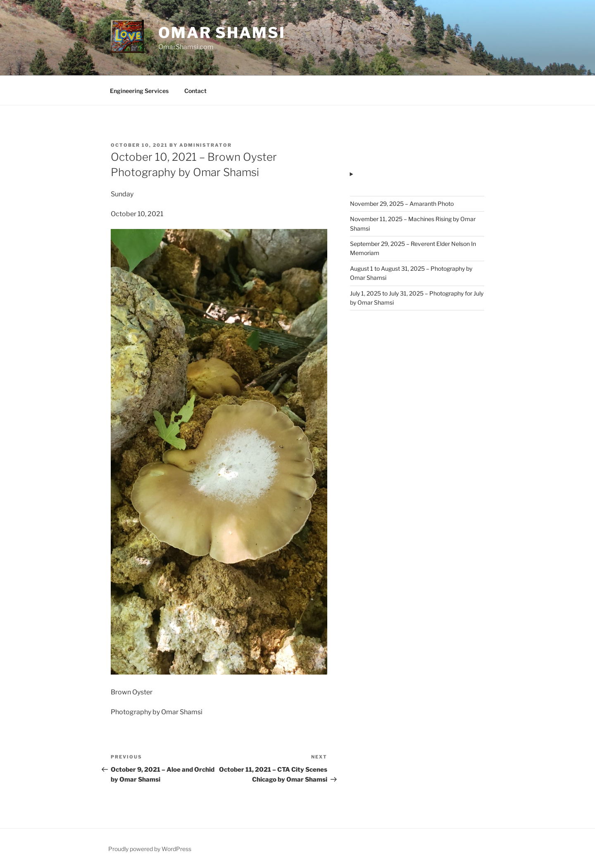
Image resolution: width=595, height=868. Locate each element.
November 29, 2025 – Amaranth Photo (402, 204)
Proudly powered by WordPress (150, 849)
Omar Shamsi (222, 33)
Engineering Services (139, 91)
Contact (195, 91)
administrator (206, 145)
